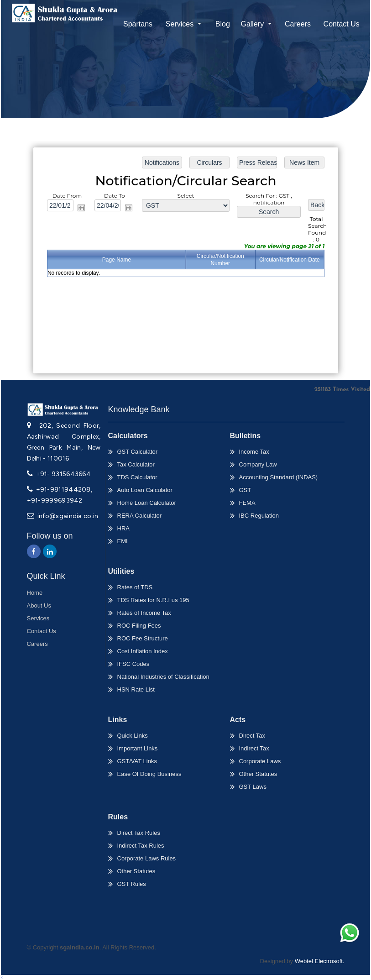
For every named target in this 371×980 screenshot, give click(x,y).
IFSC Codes (133, 664)
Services (38, 618)
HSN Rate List (136, 689)
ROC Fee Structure (143, 638)
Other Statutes (258, 774)
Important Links (138, 748)
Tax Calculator (136, 464)
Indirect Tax (254, 748)
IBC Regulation (259, 516)
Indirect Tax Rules (141, 846)
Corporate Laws (260, 761)
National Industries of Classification (163, 677)
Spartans (138, 24)
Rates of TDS (135, 587)
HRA (123, 528)
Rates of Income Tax (144, 613)
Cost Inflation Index (143, 651)
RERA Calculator (140, 516)
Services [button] (181, 24)
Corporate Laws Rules (147, 858)
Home (35, 593)
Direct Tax (252, 736)
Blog (223, 24)
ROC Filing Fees (139, 626)
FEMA (247, 503)
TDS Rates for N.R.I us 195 (153, 600)
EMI (123, 541)
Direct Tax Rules (139, 833)
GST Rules (132, 884)
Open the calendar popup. (83, 209)
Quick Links (133, 736)
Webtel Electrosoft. (320, 961)
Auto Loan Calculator (145, 490)
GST (245, 490)
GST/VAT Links (137, 761)
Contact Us (342, 24)
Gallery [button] (253, 24)
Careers (298, 24)
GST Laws (253, 787)
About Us (39, 605)
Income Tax (254, 452)
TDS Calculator (137, 477)
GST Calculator (138, 452)
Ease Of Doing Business (149, 774)
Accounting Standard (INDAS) (279, 477)
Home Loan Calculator (147, 503)
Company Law (258, 464)
